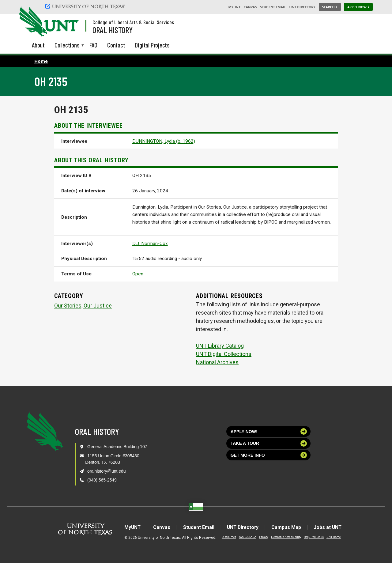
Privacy (260, 537)
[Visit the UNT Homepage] (70, 22)
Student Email (273, 7)
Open (138, 274)
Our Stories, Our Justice (83, 306)
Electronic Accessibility (282, 537)
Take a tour (269, 443)
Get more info (269, 455)
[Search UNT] (330, 7)
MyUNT (234, 7)
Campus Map (288, 527)
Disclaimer (225, 537)
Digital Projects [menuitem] (152, 45)
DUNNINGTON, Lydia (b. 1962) (164, 141)
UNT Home (330, 537)
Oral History (113, 30)
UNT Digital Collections (224, 354)
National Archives (217, 362)
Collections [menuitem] (67, 45)
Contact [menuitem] (116, 45)
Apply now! (269, 431)
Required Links (310, 537)
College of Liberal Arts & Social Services (133, 22)
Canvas (250, 7)
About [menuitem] (38, 45)
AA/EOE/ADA (244, 537)
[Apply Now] (358, 7)
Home (41, 61)
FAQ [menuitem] (93, 45)
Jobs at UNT (331, 527)
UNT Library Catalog (220, 346)
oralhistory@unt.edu (107, 471)
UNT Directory (302, 7)
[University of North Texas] (86, 6)
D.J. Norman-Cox (150, 244)
